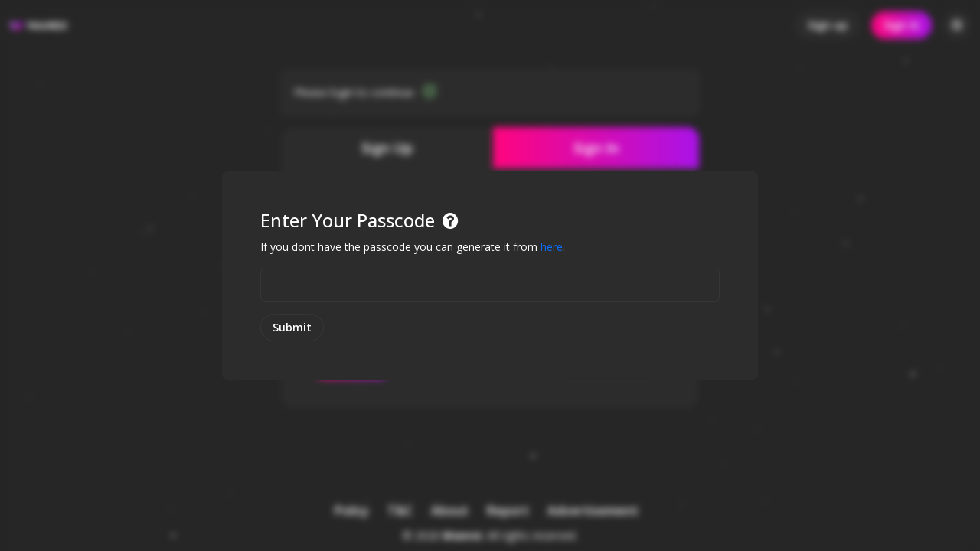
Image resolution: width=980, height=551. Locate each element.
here (552, 247)
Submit (292, 327)
